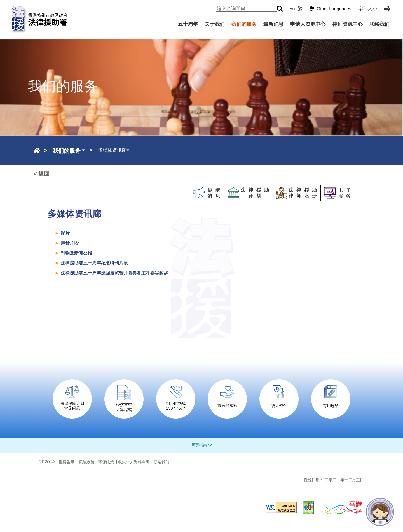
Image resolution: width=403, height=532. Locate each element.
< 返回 (42, 174)
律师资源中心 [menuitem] (348, 24)
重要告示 (67, 462)
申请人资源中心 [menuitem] (308, 24)
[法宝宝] (380, 512)
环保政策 (106, 462)
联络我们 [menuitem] (379, 24)
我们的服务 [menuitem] (244, 24)
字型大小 (368, 9)
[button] (328, 9)
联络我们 (161, 462)
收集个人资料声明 (134, 462)
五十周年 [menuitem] (188, 24)
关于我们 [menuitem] (215, 24)
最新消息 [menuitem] (273, 24)
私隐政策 (86, 462)
